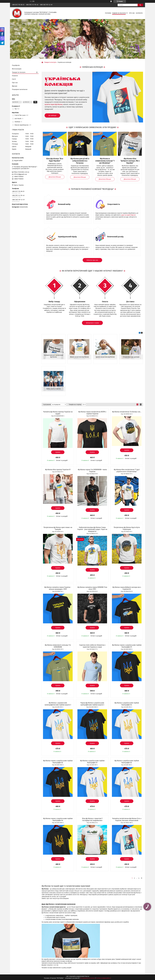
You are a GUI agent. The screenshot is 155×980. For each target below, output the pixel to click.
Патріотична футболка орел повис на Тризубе (58, 528)
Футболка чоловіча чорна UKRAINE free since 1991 (92, 588)
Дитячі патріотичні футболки (105, 357)
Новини (15, 76)
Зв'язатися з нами (92, 323)
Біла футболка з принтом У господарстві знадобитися (92, 819)
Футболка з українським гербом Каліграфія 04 (127, 704)
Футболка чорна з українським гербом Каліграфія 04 (58, 819)
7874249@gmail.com (20, 174)
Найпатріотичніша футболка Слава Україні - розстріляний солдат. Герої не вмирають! (92, 529)
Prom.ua (87, 976)
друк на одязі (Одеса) (128, 215)
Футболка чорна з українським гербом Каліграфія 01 (127, 646)
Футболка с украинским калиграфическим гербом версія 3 (58, 704)
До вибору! (52, 115)
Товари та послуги (119, 13)
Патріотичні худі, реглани (131, 357)
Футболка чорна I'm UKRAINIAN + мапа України (92, 471)
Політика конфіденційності (103, 978)
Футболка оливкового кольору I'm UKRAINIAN (58, 646)
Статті (14, 79)
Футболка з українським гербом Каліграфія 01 (92, 762)
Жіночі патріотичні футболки (79, 357)
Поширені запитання (20, 89)
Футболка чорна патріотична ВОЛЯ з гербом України (92, 413)
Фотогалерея (17, 69)
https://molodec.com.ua (22, 172)
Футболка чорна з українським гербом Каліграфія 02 (58, 762)
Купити (58, 452)
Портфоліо (16, 65)
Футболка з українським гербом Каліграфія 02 (127, 762)
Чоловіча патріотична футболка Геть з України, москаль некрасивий (127, 819)
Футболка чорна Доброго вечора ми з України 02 (127, 588)
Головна (108, 13)
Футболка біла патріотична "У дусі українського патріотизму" (127, 471)
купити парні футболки (54, 104)
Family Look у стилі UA (53, 389)
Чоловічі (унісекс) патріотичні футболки (53, 356)
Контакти (139, 13)
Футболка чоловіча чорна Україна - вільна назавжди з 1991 (58, 588)
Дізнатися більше (55, 177)
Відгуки (15, 86)
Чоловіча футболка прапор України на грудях (58, 413)
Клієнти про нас (92, 260)
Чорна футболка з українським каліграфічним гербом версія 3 (92, 704)
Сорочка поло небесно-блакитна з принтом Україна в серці (92, 646)
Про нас (132, 13)
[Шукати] (140, 5)
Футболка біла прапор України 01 (58, 470)
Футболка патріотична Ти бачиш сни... (127, 412)
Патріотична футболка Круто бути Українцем (127, 528)
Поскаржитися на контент (88, 978)
